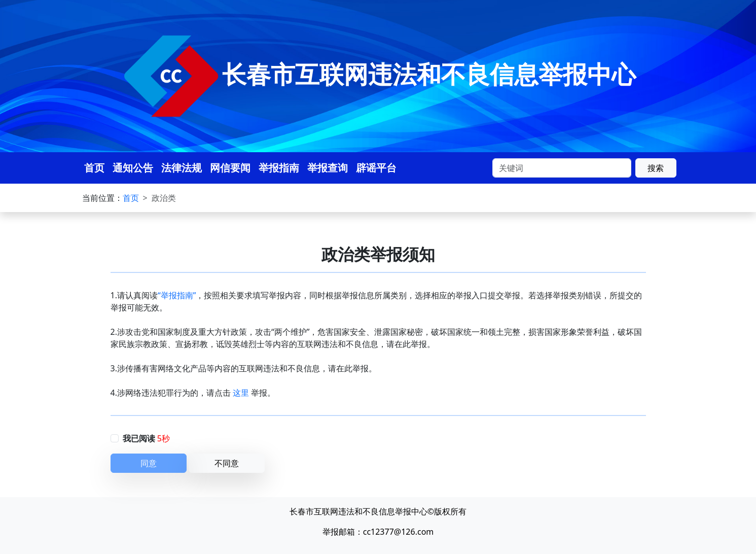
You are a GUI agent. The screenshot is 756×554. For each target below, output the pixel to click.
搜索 (656, 168)
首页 (94, 168)
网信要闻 (230, 168)
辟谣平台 (376, 168)
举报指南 (279, 168)
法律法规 (182, 168)
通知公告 (133, 168)
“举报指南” (177, 295)
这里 (241, 393)
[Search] (562, 168)
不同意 (227, 463)
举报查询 (328, 168)
